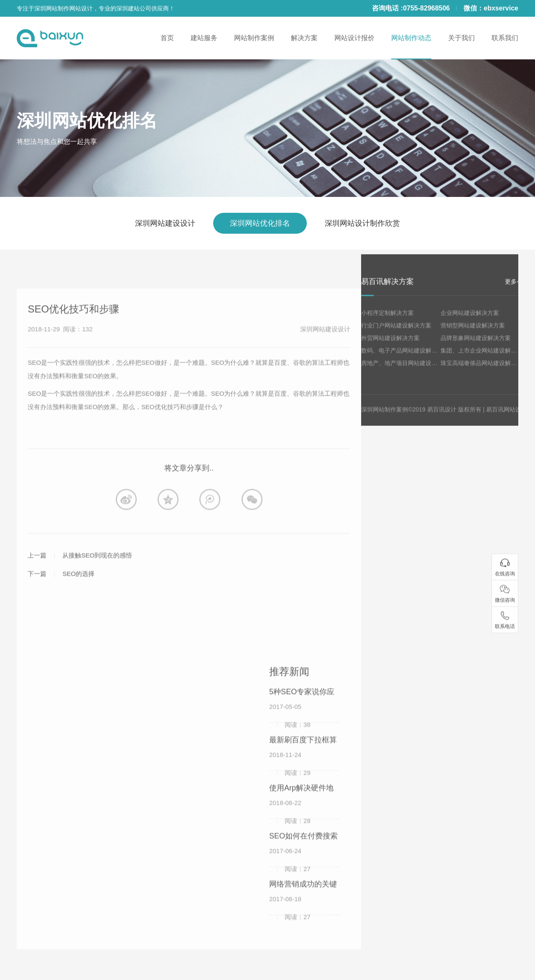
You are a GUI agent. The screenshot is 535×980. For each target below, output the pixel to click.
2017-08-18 (290, 919)
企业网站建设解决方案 (470, 322)
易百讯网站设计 (507, 419)
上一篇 (37, 573)
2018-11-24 (290, 775)
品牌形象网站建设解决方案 (476, 347)
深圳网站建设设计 (165, 223)
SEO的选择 (78, 591)
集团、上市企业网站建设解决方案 (484, 360)
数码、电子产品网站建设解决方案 (405, 360)
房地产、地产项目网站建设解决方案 (408, 372)
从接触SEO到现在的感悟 (97, 573)
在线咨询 (505, 582)
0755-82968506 (426, 8)
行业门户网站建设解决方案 (396, 334)
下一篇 (37, 591)
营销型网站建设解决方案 (473, 334)
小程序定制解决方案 (387, 322)
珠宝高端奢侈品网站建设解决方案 (484, 372)
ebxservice (501, 8)
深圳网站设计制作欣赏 (362, 223)
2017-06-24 (290, 871)
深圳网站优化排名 (87, 121)
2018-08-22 (290, 823)
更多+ (512, 291)
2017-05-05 (290, 727)
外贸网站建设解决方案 (390, 347)
